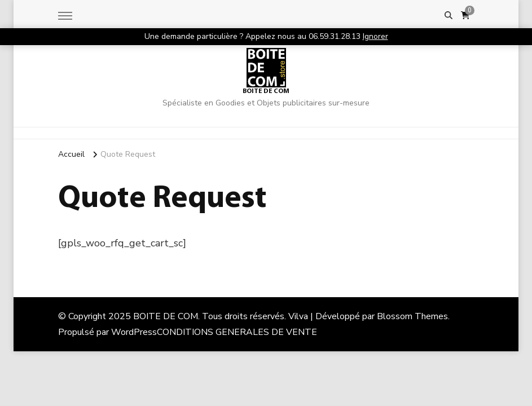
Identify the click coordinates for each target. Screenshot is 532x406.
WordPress (134, 332)
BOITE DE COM (266, 91)
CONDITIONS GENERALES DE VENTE (237, 332)
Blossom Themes (412, 316)
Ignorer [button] (375, 36)
